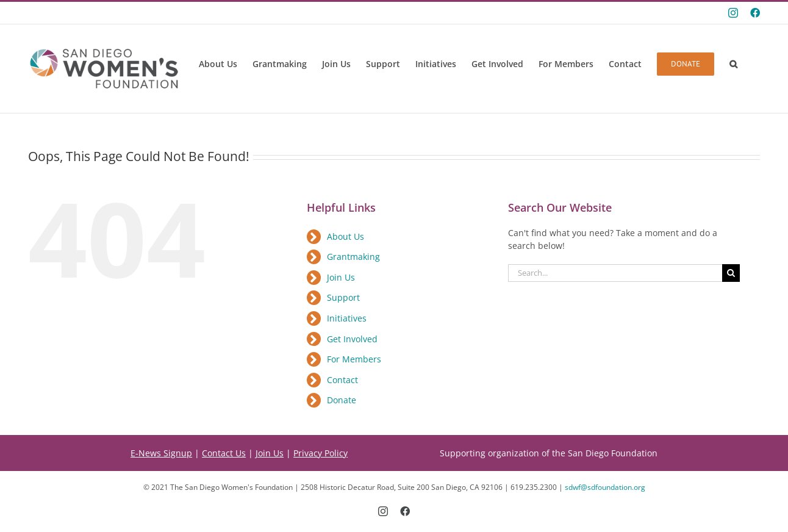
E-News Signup (161, 453)
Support (343, 297)
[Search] (731, 273)
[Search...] (615, 273)
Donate (342, 400)
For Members (354, 359)
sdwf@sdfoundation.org (605, 487)
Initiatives (347, 318)
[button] (733, 64)
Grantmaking (353, 257)
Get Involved (352, 339)
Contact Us (224, 453)
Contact (342, 380)
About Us (346, 236)
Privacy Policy (321, 453)
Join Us (341, 277)
